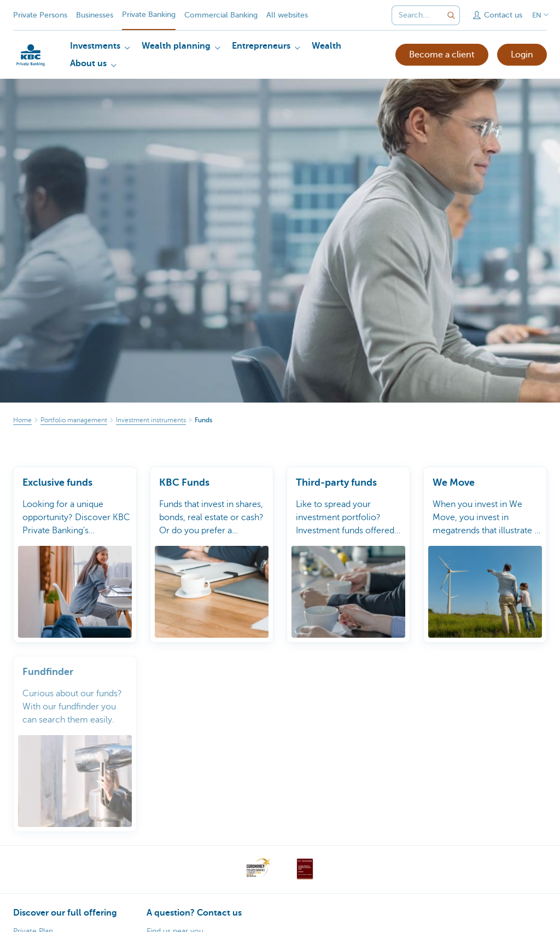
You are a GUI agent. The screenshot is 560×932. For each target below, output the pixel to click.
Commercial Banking (221, 15)
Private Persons (40, 15)
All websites (287, 15)
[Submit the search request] (451, 15)
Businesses (95, 15)
